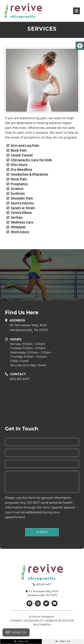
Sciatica (17, 189)
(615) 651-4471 (19, 379)
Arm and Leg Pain (25, 145)
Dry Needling (21, 169)
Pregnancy (19, 184)
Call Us (21, 641)
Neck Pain (19, 179)
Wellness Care (22, 222)
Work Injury (20, 232)
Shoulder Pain (22, 198)
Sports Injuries (22, 203)
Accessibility (34, 621)
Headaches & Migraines (29, 174)
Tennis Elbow (21, 213)
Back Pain (19, 150)
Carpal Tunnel (22, 155)
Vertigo (17, 217)
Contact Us (16, 632)
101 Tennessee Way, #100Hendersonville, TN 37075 (29, 328)
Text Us (63, 641)
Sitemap (16, 621)
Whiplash (18, 227)
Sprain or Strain (23, 208)
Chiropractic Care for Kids (31, 160)
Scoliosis (18, 193)
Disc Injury (19, 165)
